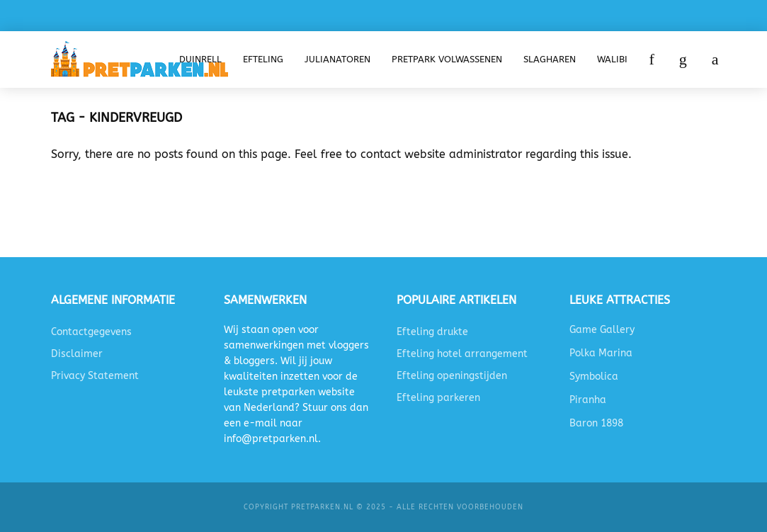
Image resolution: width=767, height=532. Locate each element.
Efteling (263, 59)
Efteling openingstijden (452, 376)
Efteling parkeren (438, 398)
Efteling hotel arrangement (462, 354)
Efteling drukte (432, 332)
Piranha (588, 400)
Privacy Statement (95, 376)
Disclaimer (77, 354)
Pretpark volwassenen (447, 59)
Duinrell (200, 59)
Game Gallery (602, 330)
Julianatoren (337, 59)
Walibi (612, 59)
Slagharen (550, 59)
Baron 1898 (596, 423)
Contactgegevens (91, 332)
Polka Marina (601, 353)
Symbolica (594, 377)
